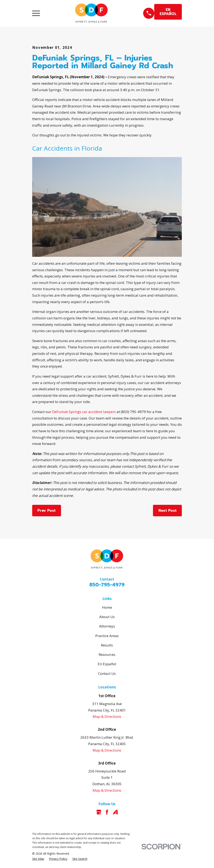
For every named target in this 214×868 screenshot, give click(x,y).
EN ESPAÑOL (168, 12)
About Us (107, 617)
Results (107, 645)
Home (107, 607)
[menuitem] (38, 859)
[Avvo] (115, 812)
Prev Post (46, 510)
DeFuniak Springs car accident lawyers (84, 412)
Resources (107, 654)
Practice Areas (107, 636)
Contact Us (107, 673)
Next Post (168, 510)
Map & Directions (107, 716)
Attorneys (107, 626)
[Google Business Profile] (99, 812)
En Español (107, 664)
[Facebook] (107, 812)
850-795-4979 (107, 585)
